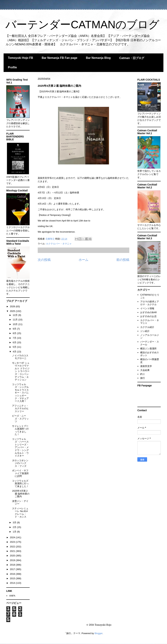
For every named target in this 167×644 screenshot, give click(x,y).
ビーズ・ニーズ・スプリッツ (20, 419)
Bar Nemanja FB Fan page (59, 58)
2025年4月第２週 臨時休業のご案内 (21, 494)
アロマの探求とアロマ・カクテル (150, 303)
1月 (15, 532)
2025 (13, 311)
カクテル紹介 (147, 327)
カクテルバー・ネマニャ (59, 244)
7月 (15, 338)
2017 (13, 569)
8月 (15, 333)
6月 (15, 342)
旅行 (143, 378)
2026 (13, 306)
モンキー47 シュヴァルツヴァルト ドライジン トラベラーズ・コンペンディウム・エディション (21, 371)
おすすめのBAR (149, 312)
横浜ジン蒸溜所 (148, 349)
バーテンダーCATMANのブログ (82, 25)
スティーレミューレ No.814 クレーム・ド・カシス (20, 513)
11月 (16, 320)
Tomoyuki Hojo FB (20, 58)
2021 (13, 551)
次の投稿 (44, 260)
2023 (13, 542)
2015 (13, 578)
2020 (13, 556)
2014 (13, 583)
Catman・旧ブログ (132, 58)
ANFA (12, 596)
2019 (13, 560)
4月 (15, 352)
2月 (15, 527)
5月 (15, 347)
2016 (13, 574)
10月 (16, 324)
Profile (12, 67)
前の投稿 (123, 260)
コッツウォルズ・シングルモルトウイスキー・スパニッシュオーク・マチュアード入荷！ (20, 393)
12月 (16, 315)
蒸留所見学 (146, 366)
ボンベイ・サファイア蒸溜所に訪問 (20, 473)
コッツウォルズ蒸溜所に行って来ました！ (20, 484)
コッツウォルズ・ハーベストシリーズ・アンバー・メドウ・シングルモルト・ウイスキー (20, 447)
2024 (13, 537)
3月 (15, 522)
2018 (13, 565)
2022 (13, 547)
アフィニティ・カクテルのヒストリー (20, 409)
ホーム (83, 260)
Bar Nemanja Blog (98, 58)
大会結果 (145, 370)
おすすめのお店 (148, 316)
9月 (15, 329)
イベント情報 (147, 308)
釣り (143, 374)
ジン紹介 (145, 331)
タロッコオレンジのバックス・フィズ (20, 463)
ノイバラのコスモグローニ (20, 357)
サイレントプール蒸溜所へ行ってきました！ (20, 430)
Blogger (98, 633)
